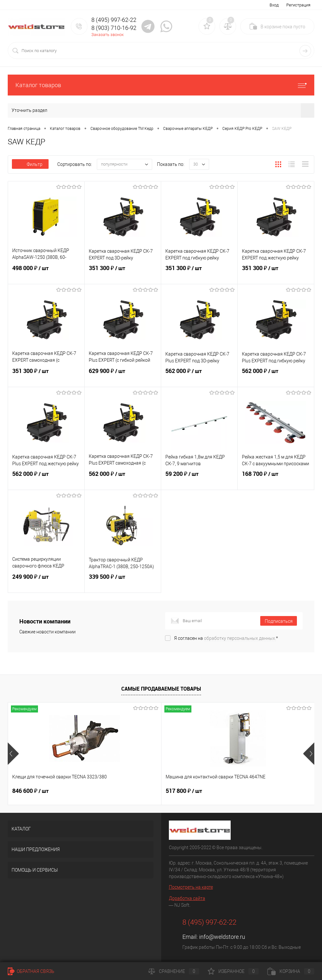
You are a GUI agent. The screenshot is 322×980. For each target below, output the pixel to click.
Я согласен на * (226, 638)
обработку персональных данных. (240, 638)
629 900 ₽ (123, 377)
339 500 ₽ (123, 582)
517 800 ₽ (133, 791)
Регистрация (298, 5)
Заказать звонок (108, 35)
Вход (274, 5)
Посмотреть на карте (191, 887)
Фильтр (30, 164)
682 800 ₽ (235, 791)
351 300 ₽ (123, 274)
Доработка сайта (187, 898)
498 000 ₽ (46, 274)
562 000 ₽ (199, 377)
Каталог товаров (161, 85)
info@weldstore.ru (222, 937)
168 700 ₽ (276, 479)
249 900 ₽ (46, 582)
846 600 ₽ (30, 791)
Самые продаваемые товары (161, 689)
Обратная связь (31, 971)
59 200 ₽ (199, 479)
